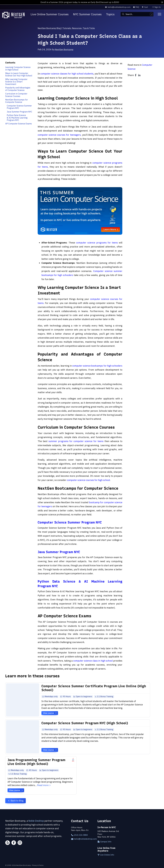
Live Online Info (106, 855)
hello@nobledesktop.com (82, 839)
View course (50, 713)
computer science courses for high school (88, 480)
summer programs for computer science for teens (76, 441)
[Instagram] (20, 843)
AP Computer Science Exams (19, 124)
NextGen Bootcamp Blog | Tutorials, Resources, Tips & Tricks (69, 28)
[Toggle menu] (159, 14)
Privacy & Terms (38, 865)
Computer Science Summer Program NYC (19, 107)
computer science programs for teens (97, 243)
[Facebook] (14, 843)
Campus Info (104, 842)
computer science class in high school (93, 661)
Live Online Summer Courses (50, 14)
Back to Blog (16, 801)
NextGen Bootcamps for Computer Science (17, 101)
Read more (44, 785)
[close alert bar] (162, 2)
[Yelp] (8, 843)
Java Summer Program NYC (19, 112)
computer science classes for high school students (67, 74)
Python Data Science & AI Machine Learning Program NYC (17, 118)
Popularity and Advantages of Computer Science (18, 89)
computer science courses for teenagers (59, 135)
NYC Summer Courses (87, 14)
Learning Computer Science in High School (18, 68)
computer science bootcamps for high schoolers (97, 366)
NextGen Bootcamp (65, 49)
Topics (110, 14)
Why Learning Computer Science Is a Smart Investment (16, 82)
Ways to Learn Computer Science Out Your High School (19, 74)
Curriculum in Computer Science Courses (16, 95)
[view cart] (146, 7)
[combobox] (137, 14)
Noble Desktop (36, 821)
